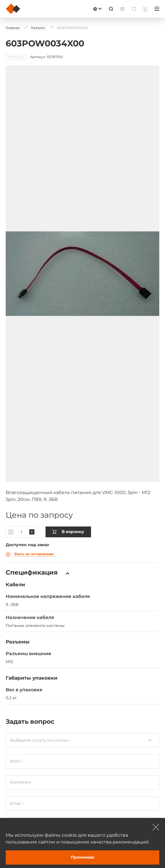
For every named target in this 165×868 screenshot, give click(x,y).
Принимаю (83, 857)
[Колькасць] (21, 509)
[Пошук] (111, 9)
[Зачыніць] (156, 827)
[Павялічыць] (32, 509)
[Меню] (157, 9)
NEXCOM (16, 57)
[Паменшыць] (11, 509)
